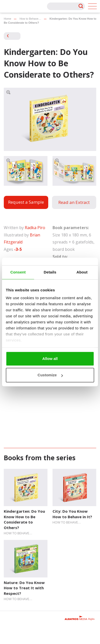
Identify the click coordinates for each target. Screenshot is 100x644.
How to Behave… (30, 19)
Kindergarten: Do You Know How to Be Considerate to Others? (24, 519)
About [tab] (82, 272)
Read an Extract (74, 202)
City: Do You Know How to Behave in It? (72, 514)
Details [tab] (50, 272)
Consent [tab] (18, 272)
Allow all (50, 359)
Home (7, 19)
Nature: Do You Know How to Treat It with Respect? (24, 588)
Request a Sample (26, 202)
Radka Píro (35, 228)
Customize (50, 375)
